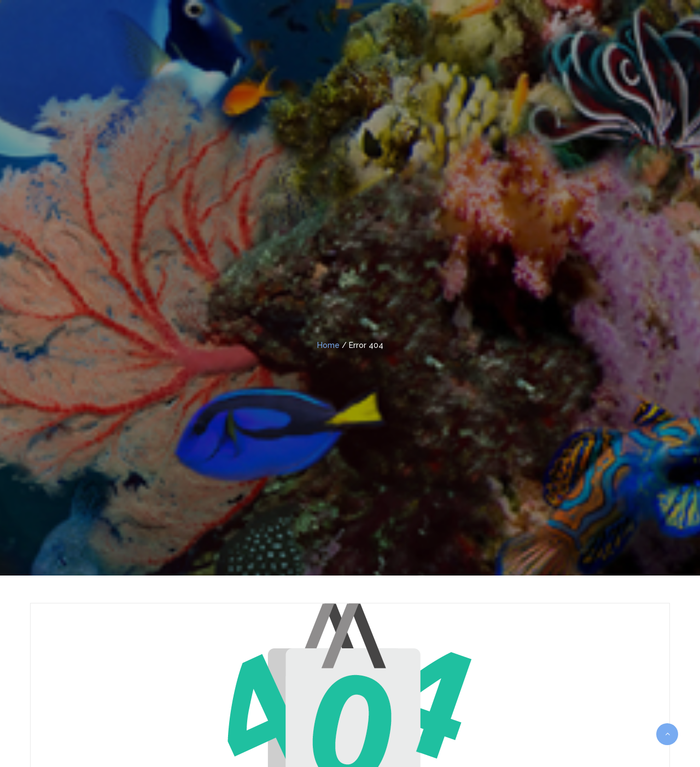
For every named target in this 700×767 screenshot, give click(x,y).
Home (328, 345)
